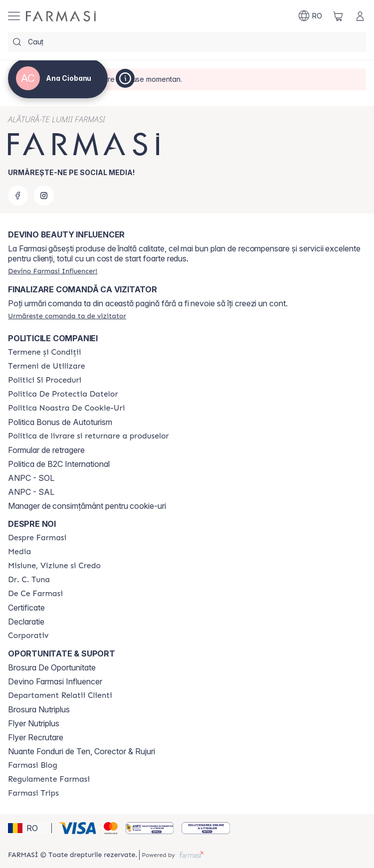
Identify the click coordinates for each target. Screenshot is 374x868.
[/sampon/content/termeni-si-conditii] (45, 352)
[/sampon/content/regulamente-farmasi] (49, 779)
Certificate (26, 608)
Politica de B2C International (59, 464)
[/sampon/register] (53, 271)
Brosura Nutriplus (39, 709)
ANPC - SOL (31, 478)
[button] (28, 828)
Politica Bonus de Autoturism (60, 422)
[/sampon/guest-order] (67, 316)
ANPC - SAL (31, 492)
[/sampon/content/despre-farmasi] (37, 538)
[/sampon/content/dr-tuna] (29, 580)
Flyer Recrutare (36, 737)
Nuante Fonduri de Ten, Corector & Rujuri (82, 751)
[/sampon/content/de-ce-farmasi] (35, 594)
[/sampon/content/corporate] (28, 636)
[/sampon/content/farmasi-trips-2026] (33, 793)
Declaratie (26, 622)
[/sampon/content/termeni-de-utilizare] (47, 366)
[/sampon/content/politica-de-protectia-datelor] (63, 394)
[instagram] (44, 196)
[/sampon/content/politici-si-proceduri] (45, 380)
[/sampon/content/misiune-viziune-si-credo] (54, 566)
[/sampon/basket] (338, 16)
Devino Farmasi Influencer (55, 681)
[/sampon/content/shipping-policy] (89, 436)
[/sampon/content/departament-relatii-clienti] (60, 695)
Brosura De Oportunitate (52, 667)
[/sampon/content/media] (19, 552)
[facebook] (18, 196)
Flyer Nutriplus (34, 723)
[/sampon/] (61, 16)
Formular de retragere (46, 450)
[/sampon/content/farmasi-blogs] (33, 765)
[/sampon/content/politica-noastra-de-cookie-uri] (66, 408)
